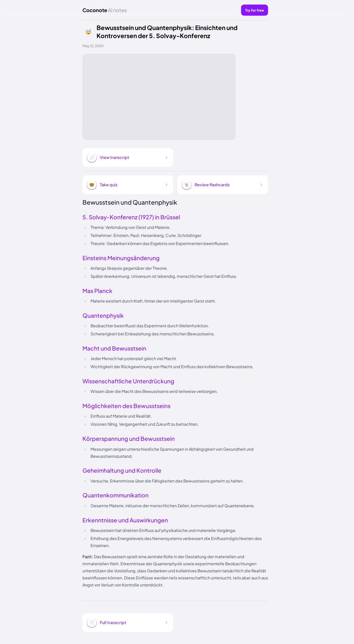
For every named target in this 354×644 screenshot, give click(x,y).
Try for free (255, 10)
